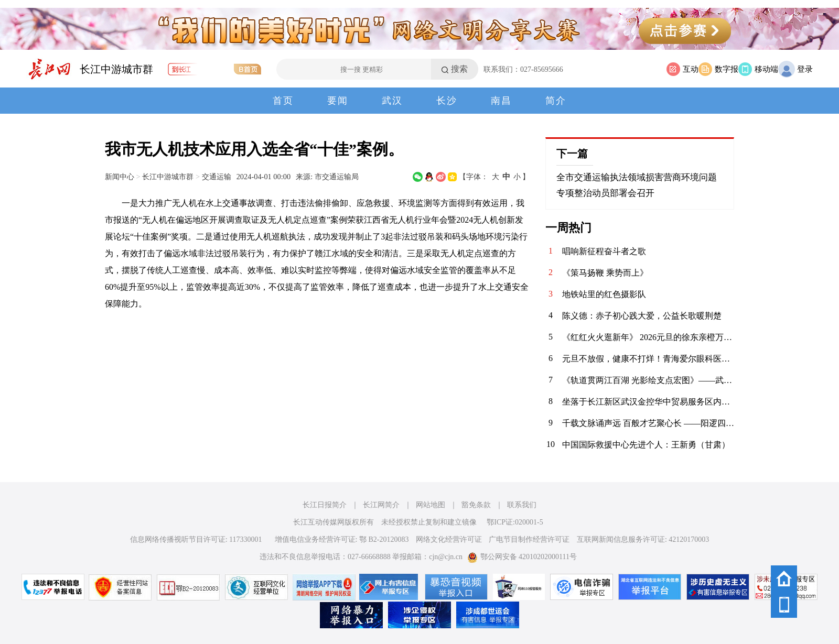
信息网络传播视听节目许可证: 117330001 (196, 539)
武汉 (392, 101)
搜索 (459, 69)
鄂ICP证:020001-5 (515, 522)
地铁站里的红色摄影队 (604, 294)
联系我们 (522, 505)
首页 (283, 101)
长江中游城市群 (116, 69)
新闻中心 (120, 177)
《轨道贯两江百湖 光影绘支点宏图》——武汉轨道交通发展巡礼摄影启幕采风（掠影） (648, 380)
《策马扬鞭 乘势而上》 (605, 273)
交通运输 (217, 177)
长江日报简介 (325, 505)
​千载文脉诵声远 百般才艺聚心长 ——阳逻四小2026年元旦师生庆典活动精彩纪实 (648, 423)
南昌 (501, 101)
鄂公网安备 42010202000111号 (522, 557)
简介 (556, 101)
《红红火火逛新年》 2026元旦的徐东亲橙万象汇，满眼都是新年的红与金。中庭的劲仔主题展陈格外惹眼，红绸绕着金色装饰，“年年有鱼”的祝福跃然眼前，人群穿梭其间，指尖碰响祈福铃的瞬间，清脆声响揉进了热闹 (648, 337)
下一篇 (572, 154)
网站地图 (431, 505)
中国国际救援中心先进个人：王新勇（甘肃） (646, 445)
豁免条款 (476, 505)
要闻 (338, 101)
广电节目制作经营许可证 (529, 539)
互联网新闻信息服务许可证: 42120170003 (643, 539)
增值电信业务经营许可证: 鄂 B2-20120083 (342, 539)
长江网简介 (381, 505)
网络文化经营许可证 (449, 539)
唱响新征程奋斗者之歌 (604, 251)
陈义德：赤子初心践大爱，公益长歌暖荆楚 (642, 316)
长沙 (447, 101)
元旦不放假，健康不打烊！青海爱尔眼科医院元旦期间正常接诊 (648, 359)
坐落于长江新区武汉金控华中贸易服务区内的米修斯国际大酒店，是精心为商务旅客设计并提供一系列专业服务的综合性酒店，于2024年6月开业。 (648, 402)
